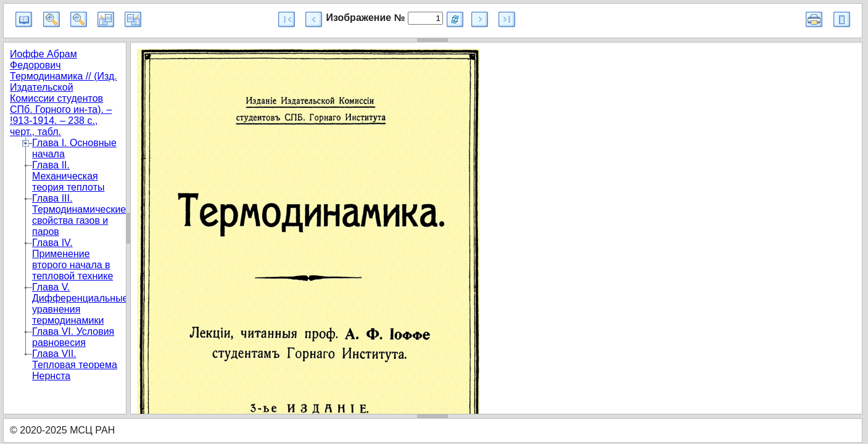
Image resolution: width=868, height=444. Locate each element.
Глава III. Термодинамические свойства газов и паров (79, 215)
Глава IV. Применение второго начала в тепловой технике (72, 259)
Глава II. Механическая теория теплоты (68, 176)
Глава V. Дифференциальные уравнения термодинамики (80, 304)
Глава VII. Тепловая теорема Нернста (75, 365)
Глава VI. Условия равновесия (73, 337)
